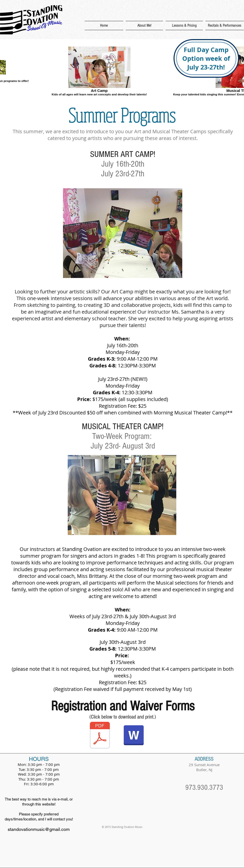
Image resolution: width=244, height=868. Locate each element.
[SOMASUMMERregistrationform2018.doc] (134, 736)
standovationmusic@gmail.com (39, 829)
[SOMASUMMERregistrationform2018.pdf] (100, 736)
